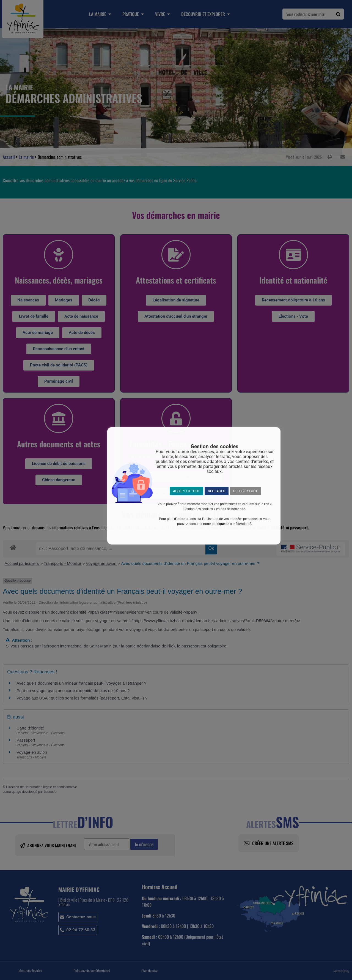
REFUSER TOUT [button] (245, 491)
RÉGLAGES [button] (217, 491)
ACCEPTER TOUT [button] (186, 491)
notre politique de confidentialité (227, 524)
